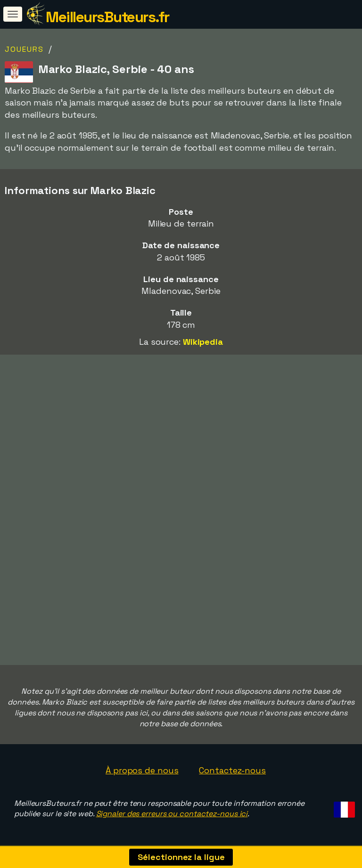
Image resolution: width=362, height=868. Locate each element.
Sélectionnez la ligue (181, 857)
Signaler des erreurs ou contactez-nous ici (172, 814)
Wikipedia (203, 342)
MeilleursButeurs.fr (107, 17)
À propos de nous (142, 770)
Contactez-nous (232, 770)
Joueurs (24, 49)
